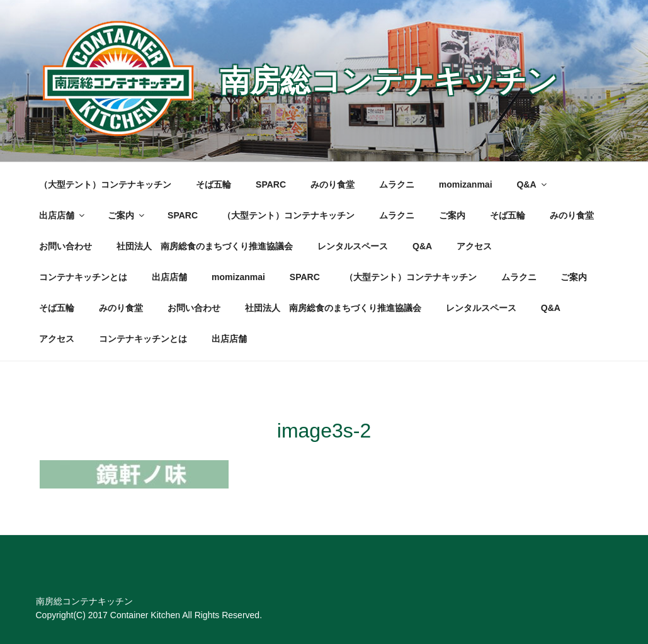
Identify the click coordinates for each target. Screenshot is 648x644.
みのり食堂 (333, 184)
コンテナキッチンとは (83, 277)
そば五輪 (213, 184)
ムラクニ (397, 184)
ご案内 (127, 215)
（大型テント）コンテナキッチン (105, 184)
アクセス (474, 246)
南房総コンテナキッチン (389, 81)
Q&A (532, 184)
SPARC (271, 184)
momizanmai (466, 184)
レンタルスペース (353, 246)
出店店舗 (63, 215)
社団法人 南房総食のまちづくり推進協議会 (205, 246)
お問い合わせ (65, 246)
